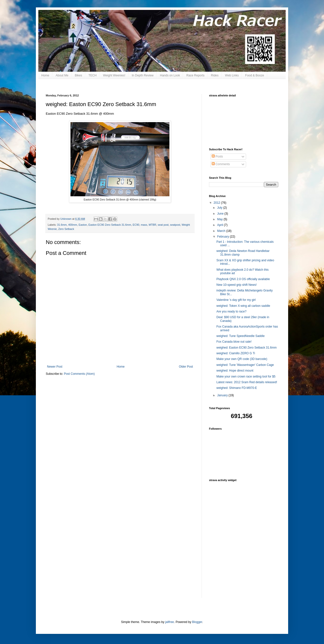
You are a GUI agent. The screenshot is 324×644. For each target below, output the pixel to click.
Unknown (66, 219)
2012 (217, 203)
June (221, 214)
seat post (163, 225)
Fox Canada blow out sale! (234, 342)
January (223, 395)
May (220, 219)
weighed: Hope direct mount (235, 371)
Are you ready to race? (231, 311)
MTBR (152, 225)
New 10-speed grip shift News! (237, 285)
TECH (93, 75)
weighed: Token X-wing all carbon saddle (243, 306)
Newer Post (55, 367)
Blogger (197, 622)
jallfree (170, 622)
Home (45, 75)
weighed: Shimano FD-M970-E (237, 388)
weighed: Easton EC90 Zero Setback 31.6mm (246, 348)
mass (144, 225)
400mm (73, 225)
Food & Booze (255, 75)
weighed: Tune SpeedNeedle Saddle (241, 336)
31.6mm (62, 225)
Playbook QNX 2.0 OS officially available (243, 279)
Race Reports (195, 75)
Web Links (232, 75)
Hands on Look (170, 75)
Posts (217, 156)
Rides (215, 75)
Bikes (78, 75)
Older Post (186, 367)
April (220, 225)
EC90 (136, 225)
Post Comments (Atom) (79, 374)
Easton (83, 225)
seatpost (175, 225)
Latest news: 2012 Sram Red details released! (247, 382)
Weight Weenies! (114, 75)
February (223, 237)
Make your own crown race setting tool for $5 (246, 377)
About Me (62, 75)
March (222, 231)
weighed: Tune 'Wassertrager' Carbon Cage (245, 365)
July (220, 208)
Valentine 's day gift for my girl (236, 300)
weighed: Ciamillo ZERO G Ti (236, 353)
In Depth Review (143, 75)
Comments (221, 164)
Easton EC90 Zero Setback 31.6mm (110, 225)
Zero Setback (66, 229)
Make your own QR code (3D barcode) (242, 359)
